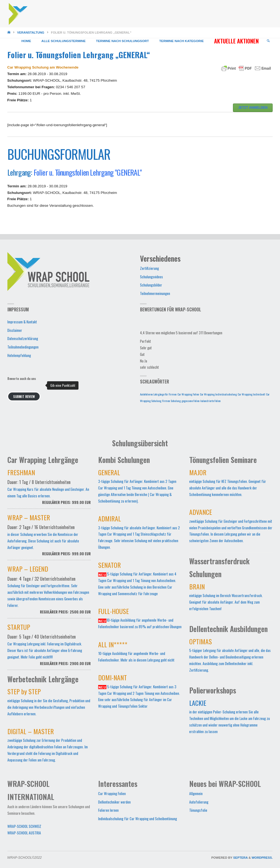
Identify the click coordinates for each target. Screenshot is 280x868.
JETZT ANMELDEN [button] (253, 108)
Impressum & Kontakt (22, 322)
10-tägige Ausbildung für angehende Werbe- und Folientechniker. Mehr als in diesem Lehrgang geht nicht (136, 653)
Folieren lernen (108, 810)
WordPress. (262, 858)
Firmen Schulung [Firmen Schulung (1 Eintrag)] (171, 401)
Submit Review (24, 396)
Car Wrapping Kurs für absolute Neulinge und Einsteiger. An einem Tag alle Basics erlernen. (49, 490)
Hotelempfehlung (19, 355)
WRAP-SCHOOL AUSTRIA (24, 833)
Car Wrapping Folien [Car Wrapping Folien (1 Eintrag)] (188, 394)
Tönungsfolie (198, 810)
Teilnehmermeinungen (155, 293)
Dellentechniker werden (114, 802)
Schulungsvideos (151, 277)
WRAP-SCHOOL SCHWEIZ (24, 826)
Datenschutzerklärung (23, 338)
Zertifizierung (149, 268)
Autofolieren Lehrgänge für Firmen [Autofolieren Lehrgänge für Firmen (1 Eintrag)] (158, 394)
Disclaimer (15, 330)
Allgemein (196, 793)
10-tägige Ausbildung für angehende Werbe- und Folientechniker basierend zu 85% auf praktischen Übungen (140, 619)
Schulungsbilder (151, 285)
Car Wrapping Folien (112, 793)
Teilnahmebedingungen (23, 347)
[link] (268, 41)
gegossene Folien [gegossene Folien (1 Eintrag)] (191, 401)
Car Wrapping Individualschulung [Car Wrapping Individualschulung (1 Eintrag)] (218, 394)
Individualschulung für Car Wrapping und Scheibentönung (138, 819)
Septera (240, 858)
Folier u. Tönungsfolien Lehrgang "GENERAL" (88, 172)
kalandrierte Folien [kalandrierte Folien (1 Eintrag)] (211, 401)
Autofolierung (199, 802)
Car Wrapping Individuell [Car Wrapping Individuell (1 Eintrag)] (251, 394)
